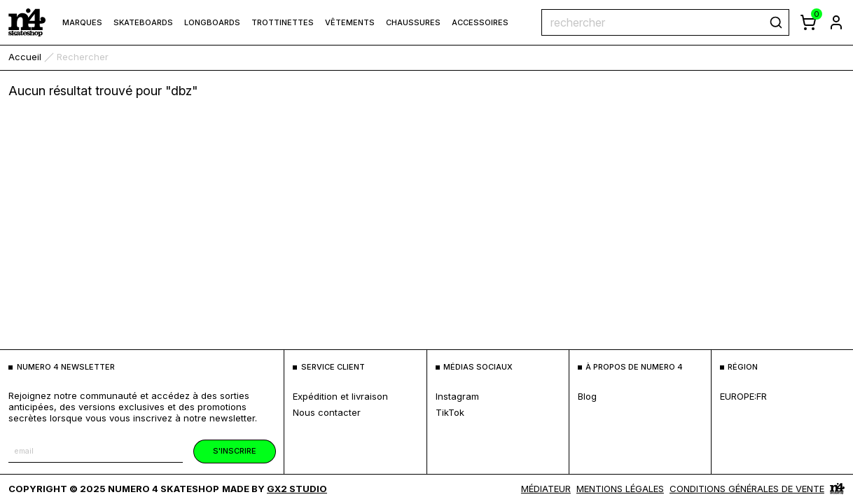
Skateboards (143, 22)
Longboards (212, 22)
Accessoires (480, 22)
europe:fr (743, 396)
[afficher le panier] (808, 22)
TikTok (450, 412)
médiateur (546, 489)
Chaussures (413, 22)
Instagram (457, 396)
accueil (25, 57)
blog (587, 396)
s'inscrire (235, 451)
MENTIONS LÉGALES (620, 489)
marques (82, 22)
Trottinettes (283, 22)
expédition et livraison (340, 396)
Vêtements (350, 22)
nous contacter (327, 412)
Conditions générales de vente (747, 489)
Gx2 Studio (297, 489)
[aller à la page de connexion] (836, 22)
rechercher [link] (83, 57)
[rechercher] (776, 22)
